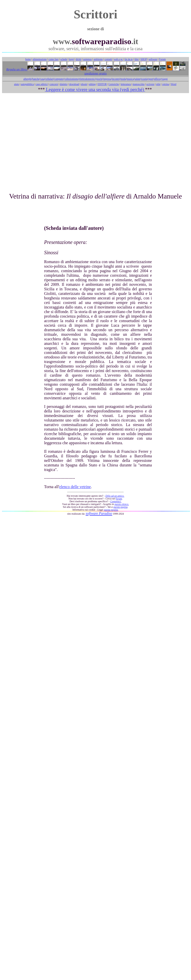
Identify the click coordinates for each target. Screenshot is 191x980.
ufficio (157, 79)
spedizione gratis (95, 73)
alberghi (28, 79)
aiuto (17, 84)
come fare (54, 59)
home (28, 59)
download (74, 84)
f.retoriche (114, 84)
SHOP (144, 59)
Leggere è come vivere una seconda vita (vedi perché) (95, 90)
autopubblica (27, 84)
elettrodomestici (87, 79)
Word (174, 84)
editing (92, 84)
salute (137, 79)
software (153, 59)
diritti (79, 59)
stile (158, 84)
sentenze (87, 59)
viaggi (164, 79)
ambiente (98, 59)
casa (42, 79)
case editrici (42, 84)
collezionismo (71, 79)
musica (130, 79)
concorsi (54, 84)
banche (36, 79)
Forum (162, 59)
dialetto (63, 84)
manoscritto (139, 84)
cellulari (49, 79)
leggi (72, 59)
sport (151, 79)
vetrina (166, 84)
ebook (84, 84)
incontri (116, 79)
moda (123, 79)
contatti (108, 59)
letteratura (126, 84)
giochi (99, 79)
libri (137, 59)
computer (59, 79)
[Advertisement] (95, 140)
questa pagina (120, 507)
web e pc (118, 59)
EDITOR (102, 84)
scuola (144, 79)
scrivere (150, 84)
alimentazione (40, 59)
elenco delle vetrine (75, 487)
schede (64, 59)
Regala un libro (17, 69)
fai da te (129, 59)
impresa (107, 79)
